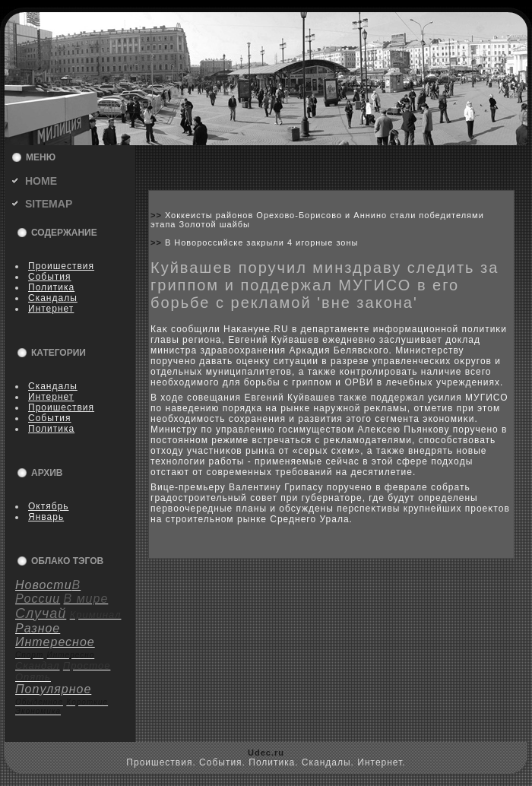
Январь (46, 517)
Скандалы (53, 298)
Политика (51, 287)
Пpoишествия (61, 266)
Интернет (51, 309)
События (50, 277)
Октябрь (49, 506)
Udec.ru (266, 753)
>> (158, 215)
